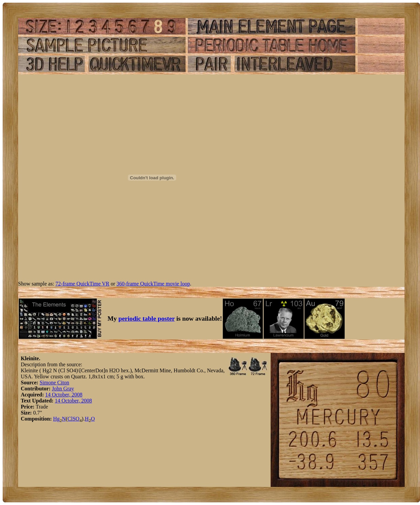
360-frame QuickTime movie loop (153, 284)
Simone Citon (54, 383)
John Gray (63, 389)
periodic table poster (147, 319)
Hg (56, 419)
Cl (70, 419)
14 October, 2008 (64, 395)
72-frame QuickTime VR (83, 284)
